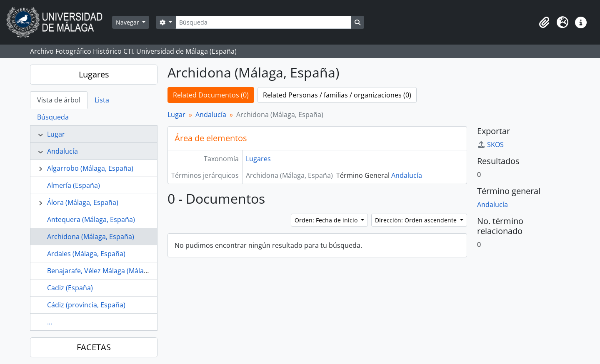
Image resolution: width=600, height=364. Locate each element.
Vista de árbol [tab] (59, 100)
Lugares (94, 74)
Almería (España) (74, 185)
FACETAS (94, 347)
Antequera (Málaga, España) (91, 219)
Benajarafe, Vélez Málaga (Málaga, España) (113, 271)
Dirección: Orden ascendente (417, 220)
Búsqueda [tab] (53, 117)
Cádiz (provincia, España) (86, 305)
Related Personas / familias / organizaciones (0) (337, 95)
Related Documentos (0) (211, 95)
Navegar (128, 22)
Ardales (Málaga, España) (86, 254)
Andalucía (62, 151)
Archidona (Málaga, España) (91, 237)
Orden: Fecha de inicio (327, 220)
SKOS (490, 145)
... (50, 322)
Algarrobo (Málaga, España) (90, 168)
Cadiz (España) (70, 288)
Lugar (56, 134)
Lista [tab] (102, 100)
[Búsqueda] (263, 22)
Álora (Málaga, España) (83, 202)
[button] (544, 22)
